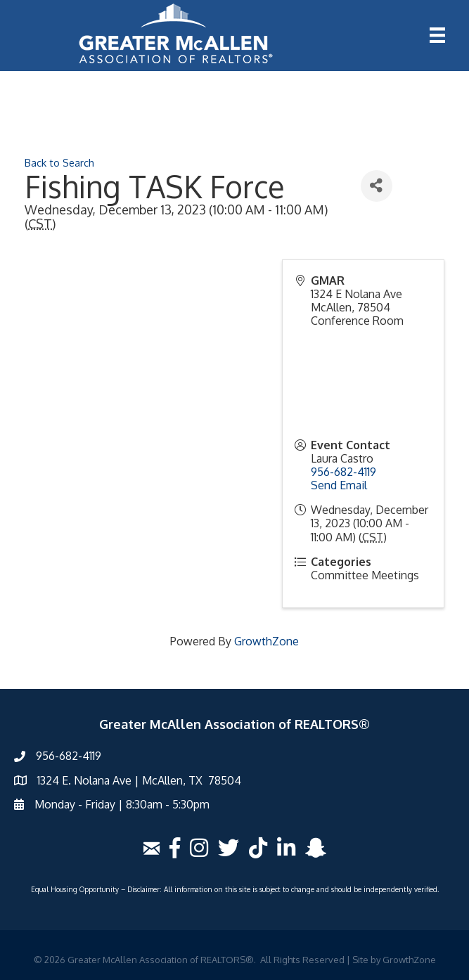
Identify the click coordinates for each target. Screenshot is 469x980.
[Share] (377, 186)
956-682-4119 (343, 472)
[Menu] (437, 35)
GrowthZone (266, 641)
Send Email (339, 485)
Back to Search (59, 162)
